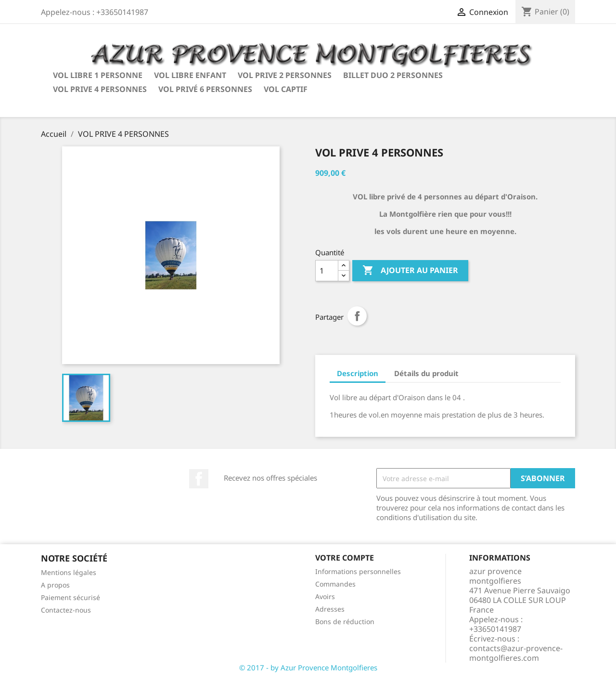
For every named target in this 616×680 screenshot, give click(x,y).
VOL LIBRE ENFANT (190, 75)
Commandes (335, 584)
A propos (55, 585)
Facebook (199, 479)
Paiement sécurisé (71, 597)
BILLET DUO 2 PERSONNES (393, 75)
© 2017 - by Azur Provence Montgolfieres (308, 667)
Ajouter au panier (410, 271)
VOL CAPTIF (286, 89)
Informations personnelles (358, 571)
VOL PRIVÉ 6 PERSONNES (205, 89)
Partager (357, 316)
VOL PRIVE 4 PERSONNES (100, 89)
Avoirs (325, 596)
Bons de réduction (345, 621)
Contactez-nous (66, 610)
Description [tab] (358, 373)
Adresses (330, 609)
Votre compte (345, 558)
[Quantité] (327, 271)
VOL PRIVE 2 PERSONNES (285, 75)
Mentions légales (69, 572)
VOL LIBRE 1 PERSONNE (98, 75)
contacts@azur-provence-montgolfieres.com (516, 653)
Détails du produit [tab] (426, 373)
